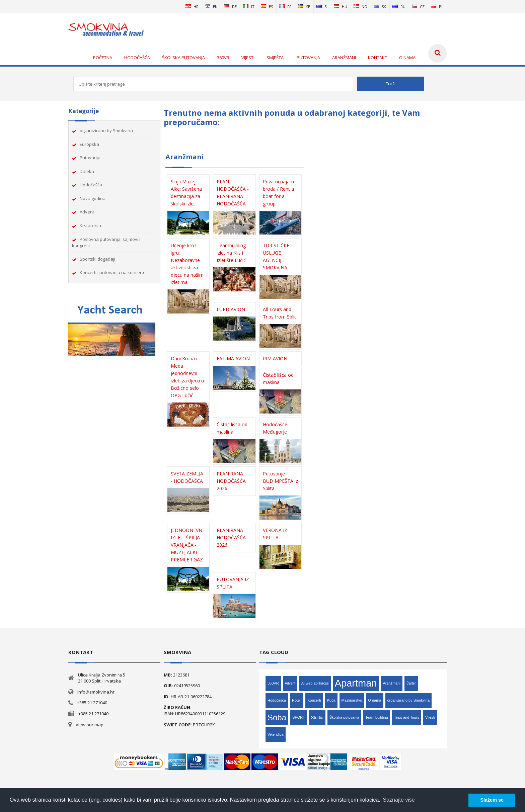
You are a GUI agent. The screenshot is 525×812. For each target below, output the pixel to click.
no (360, 7)
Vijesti (430, 717)
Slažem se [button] (492, 800)
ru (399, 7)
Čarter (411, 683)
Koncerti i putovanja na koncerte (113, 272)
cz (418, 7)
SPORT (299, 717)
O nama (374, 700)
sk (380, 7)
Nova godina (93, 198)
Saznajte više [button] (399, 800)
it (249, 7)
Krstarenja (90, 225)
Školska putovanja (344, 717)
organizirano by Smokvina (106, 130)
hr (192, 7)
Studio (317, 717)
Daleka (87, 171)
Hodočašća (91, 185)
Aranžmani (392, 683)
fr (285, 7)
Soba (277, 717)
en (211, 7)
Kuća (331, 700)
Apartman (356, 683)
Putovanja (90, 158)
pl (437, 7)
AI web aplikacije (315, 683)
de (230, 7)
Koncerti (314, 700)
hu (341, 7)
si (322, 7)
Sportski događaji (97, 259)
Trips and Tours (407, 717)
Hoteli (297, 700)
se (304, 7)
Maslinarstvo (352, 700)
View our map (90, 725)
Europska (89, 144)
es (267, 7)
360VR (273, 683)
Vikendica (276, 734)
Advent (87, 212)
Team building (377, 717)
